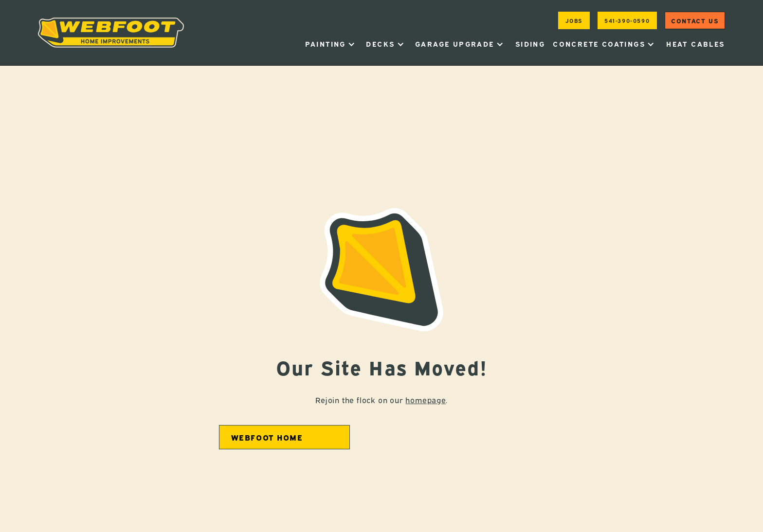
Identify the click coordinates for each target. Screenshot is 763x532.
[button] (330, 44)
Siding (530, 44)
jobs (574, 20)
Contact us (695, 20)
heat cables (695, 44)
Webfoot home (267, 437)
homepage (425, 400)
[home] (111, 33)
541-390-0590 (627, 20)
